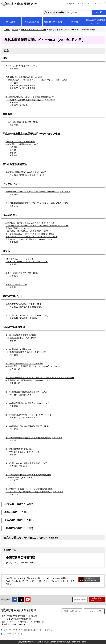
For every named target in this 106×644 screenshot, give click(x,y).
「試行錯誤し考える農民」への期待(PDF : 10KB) (27, 231)
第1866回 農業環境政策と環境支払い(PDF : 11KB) (27, 403)
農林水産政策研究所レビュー (34, 30)
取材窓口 (49, 630)
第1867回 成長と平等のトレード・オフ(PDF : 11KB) (28, 415)
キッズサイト (83, 3)
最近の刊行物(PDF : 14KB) (19, 520)
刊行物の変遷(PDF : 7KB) (19, 528)
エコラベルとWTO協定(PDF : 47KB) (21, 66)
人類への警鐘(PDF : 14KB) (17, 228)
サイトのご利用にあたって (30, 630)
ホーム (7, 30)
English (71, 3)
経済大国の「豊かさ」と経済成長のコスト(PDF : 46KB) (30, 223)
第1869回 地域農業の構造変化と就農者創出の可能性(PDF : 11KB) (34, 438)
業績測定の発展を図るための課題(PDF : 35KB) (26, 172)
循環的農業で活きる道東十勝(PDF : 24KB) (24, 304)
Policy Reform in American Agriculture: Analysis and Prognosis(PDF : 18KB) (38, 192)
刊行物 (15, 30)
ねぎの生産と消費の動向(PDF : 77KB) (22, 122)
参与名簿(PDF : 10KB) (17, 512)
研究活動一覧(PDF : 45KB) (19, 504)
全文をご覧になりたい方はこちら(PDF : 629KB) (31, 538)
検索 (99, 12)
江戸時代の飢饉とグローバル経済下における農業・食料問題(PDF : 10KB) (37, 226)
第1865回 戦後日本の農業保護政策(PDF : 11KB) (26, 392)
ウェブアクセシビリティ (14, 634)
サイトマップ (99, 3)
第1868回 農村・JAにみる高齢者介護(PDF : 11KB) (27, 426)
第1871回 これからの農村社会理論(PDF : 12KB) (26, 463)
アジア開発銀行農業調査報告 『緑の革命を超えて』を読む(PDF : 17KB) (37, 203)
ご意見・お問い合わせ (72, 611)
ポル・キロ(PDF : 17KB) (16, 285)
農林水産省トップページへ (97, 599)
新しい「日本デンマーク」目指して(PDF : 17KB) (27, 315)
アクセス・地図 (94, 611)
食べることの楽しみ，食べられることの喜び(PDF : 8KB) (30, 234)
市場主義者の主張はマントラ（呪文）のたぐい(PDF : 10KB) (32, 237)
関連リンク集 (80, 600)
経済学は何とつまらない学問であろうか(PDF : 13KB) (29, 239)
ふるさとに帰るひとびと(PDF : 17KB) (22, 273)
